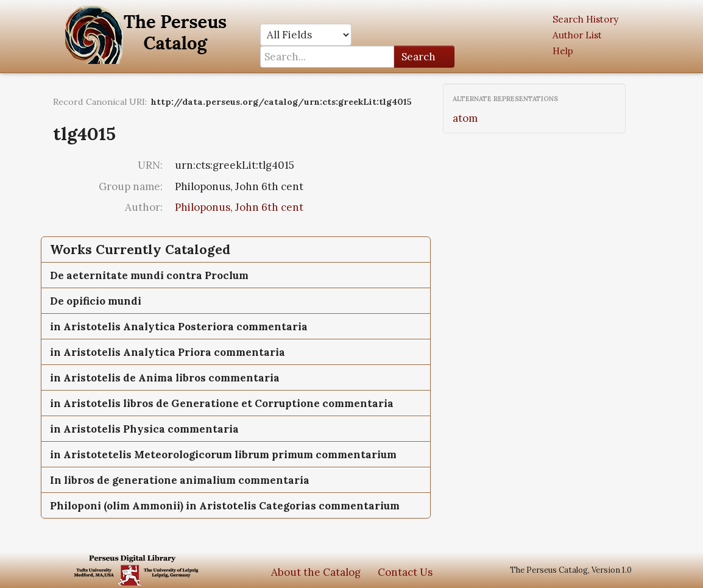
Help (563, 51)
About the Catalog (316, 572)
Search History (585, 19)
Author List (577, 35)
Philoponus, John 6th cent (239, 207)
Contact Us (405, 572)
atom (465, 118)
